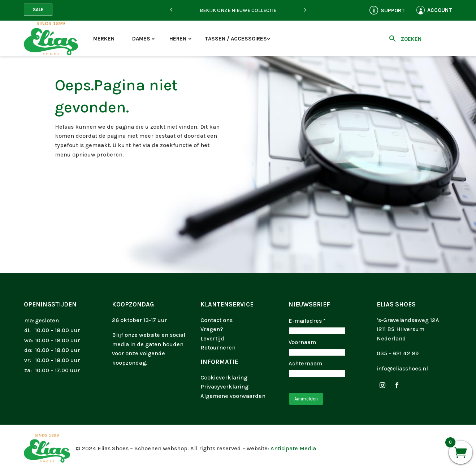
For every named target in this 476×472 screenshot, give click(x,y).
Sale (38, 10)
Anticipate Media (293, 448)
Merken (104, 39)
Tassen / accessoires (236, 39)
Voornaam (302, 342)
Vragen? (212, 329)
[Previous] (171, 10)
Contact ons (217, 320)
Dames (141, 39)
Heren (178, 39)
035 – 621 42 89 (398, 353)
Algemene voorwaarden (233, 396)
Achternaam (305, 363)
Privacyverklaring (224, 387)
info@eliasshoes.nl (402, 368)
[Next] (305, 10)
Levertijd (212, 338)
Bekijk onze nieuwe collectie (238, 10)
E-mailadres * (307, 321)
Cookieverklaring (224, 377)
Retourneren (218, 347)
